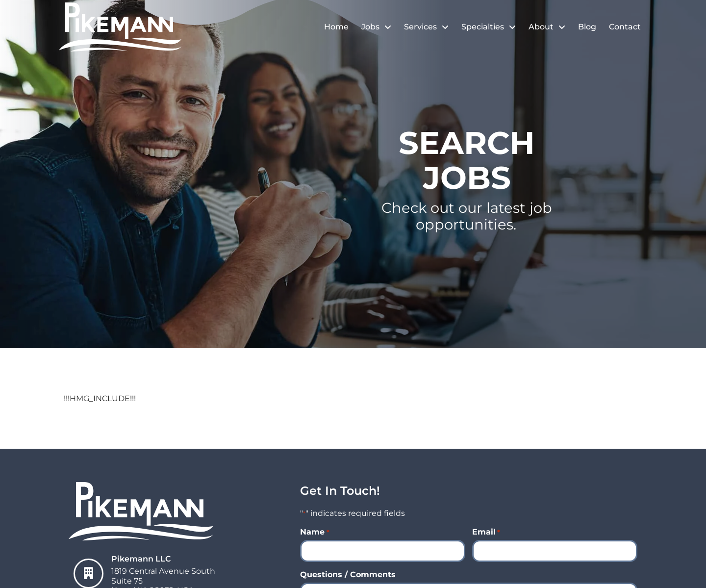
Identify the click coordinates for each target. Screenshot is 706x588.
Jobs (376, 27)
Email (486, 532)
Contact (625, 27)
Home (336, 27)
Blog (587, 27)
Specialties (489, 27)
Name (315, 532)
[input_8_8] (383, 551)
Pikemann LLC (141, 559)
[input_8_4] (555, 551)
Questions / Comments (348, 575)
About (547, 27)
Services (426, 27)
